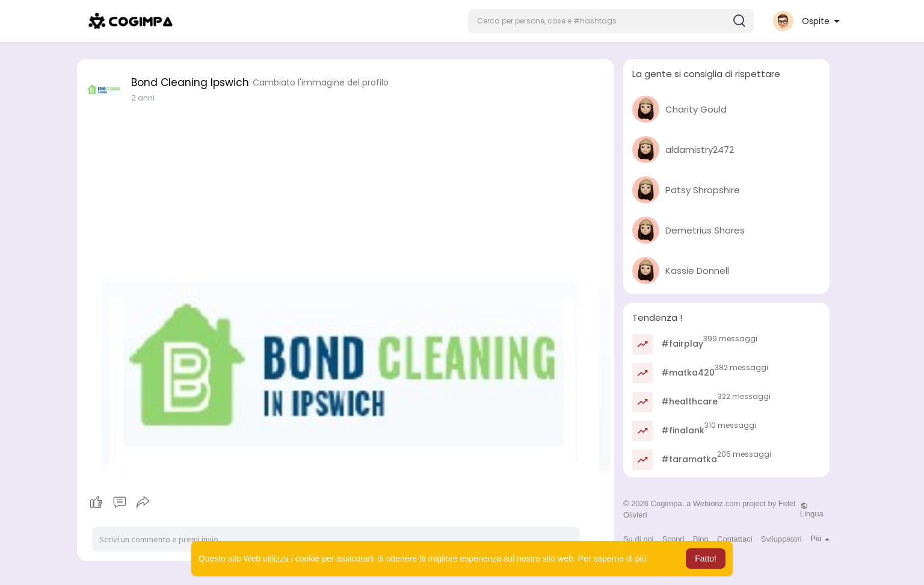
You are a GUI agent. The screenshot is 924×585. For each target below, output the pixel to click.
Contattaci (735, 539)
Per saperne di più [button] (612, 559)
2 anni (143, 98)
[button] (611, 21)
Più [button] (820, 538)
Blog (701, 539)
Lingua (812, 510)
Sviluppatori (781, 539)
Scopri (673, 539)
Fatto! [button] (706, 559)
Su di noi (639, 539)
